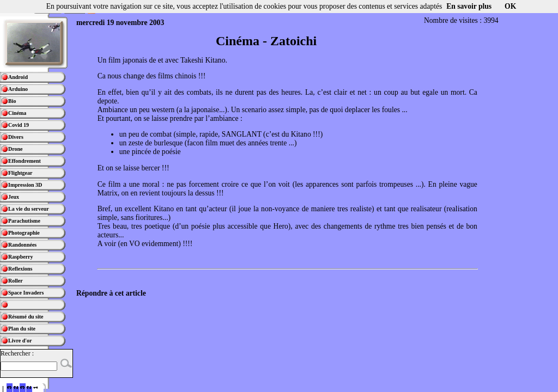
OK (510, 6)
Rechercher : (17, 353)
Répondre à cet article (111, 293)
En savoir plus (469, 6)
